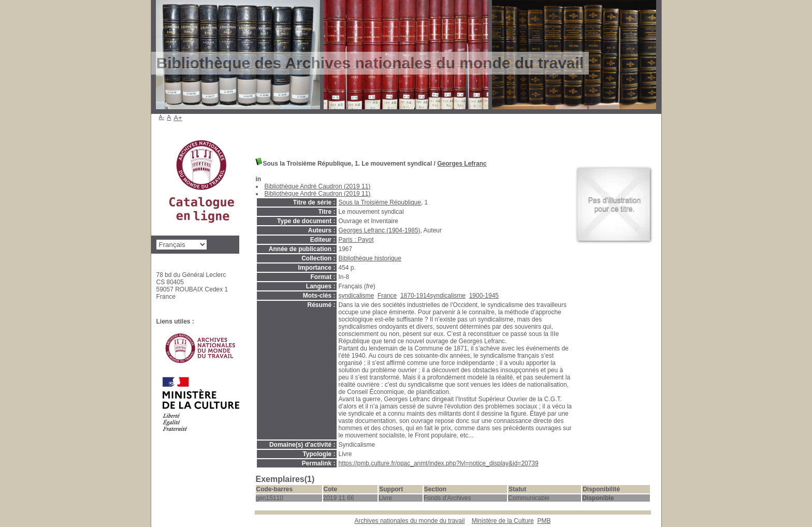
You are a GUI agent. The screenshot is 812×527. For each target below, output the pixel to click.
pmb (544, 521)
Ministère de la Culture (503, 521)
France (387, 296)
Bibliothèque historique (370, 258)
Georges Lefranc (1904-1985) (380, 230)
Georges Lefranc (462, 164)
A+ (178, 118)
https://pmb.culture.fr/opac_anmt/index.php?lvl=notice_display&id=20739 (439, 463)
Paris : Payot (356, 240)
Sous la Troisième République (380, 202)
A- (162, 117)
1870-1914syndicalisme (433, 296)
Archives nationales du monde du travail (410, 521)
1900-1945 (484, 296)
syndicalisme (357, 296)
